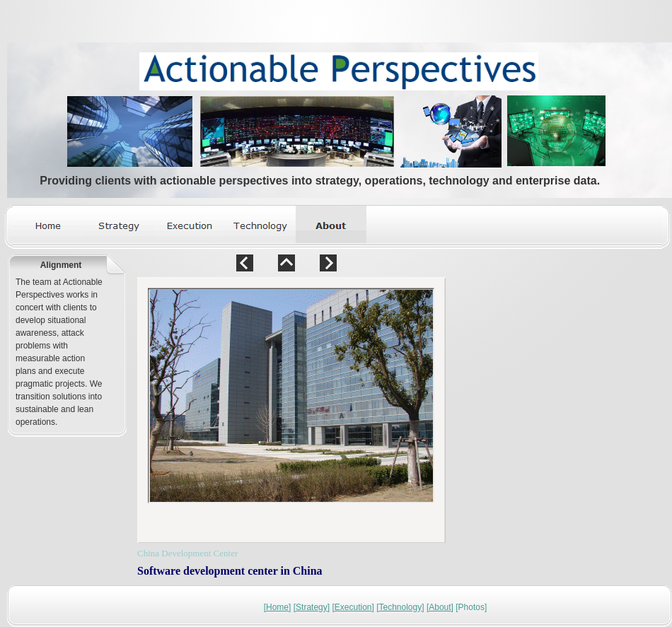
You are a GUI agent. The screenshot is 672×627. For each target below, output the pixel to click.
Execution (353, 607)
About (440, 607)
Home (277, 607)
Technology (401, 607)
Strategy (312, 607)
